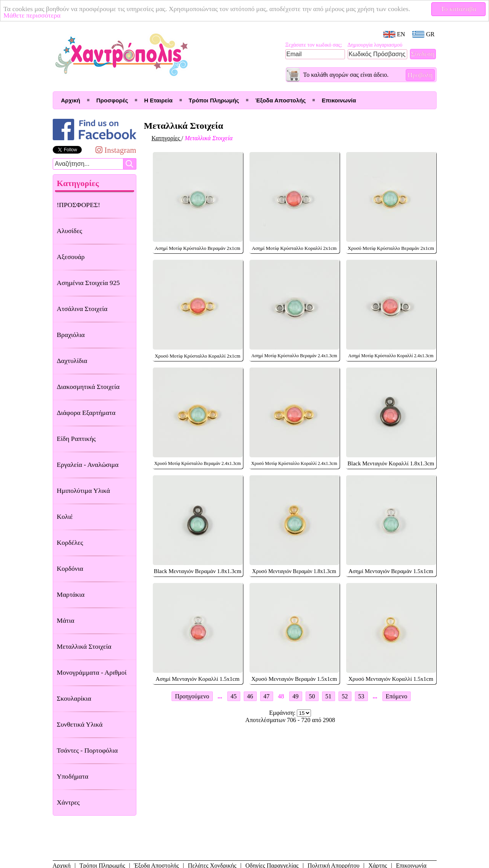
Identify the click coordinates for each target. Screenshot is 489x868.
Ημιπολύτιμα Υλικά (83, 491)
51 (329, 696)
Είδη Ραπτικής (76, 439)
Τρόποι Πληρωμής (214, 100)
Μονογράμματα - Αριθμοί (92, 672)
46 (250, 696)
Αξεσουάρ (71, 257)
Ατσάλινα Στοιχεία (82, 309)
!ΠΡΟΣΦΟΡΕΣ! (79, 205)
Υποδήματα (73, 776)
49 (296, 696)
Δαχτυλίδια (72, 361)
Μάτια (66, 620)
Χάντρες (68, 802)
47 (267, 696)
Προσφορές (112, 100)
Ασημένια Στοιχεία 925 (88, 283)
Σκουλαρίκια (74, 698)
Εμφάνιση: (283, 713)
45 (234, 696)
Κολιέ (65, 517)
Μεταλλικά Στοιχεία (84, 646)
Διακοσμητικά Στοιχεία (88, 387)
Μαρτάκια (71, 594)
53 (361, 696)
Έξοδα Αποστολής (280, 100)
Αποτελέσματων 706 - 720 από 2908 (290, 720)
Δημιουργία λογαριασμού (375, 45)
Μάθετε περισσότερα (32, 15)
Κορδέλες (70, 542)
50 (312, 696)
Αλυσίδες (70, 231)
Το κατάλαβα (459, 9)
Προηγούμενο (192, 696)
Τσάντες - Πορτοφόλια (87, 750)
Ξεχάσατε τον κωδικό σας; (314, 45)
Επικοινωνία (339, 100)
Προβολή (420, 75)
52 (345, 696)
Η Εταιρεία (158, 100)
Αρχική (71, 100)
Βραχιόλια (71, 335)
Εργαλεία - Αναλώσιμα (88, 465)
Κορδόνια (70, 568)
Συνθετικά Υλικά (80, 724)
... (220, 696)
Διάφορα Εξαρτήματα (86, 413)
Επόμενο (397, 696)
